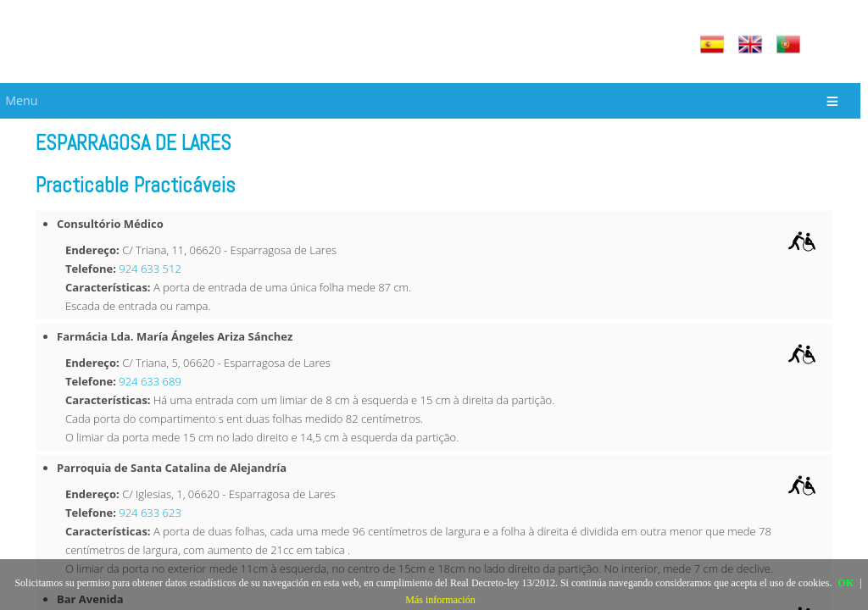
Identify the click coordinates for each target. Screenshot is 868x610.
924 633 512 (150, 269)
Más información (440, 600)
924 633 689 (150, 381)
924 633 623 (150, 513)
